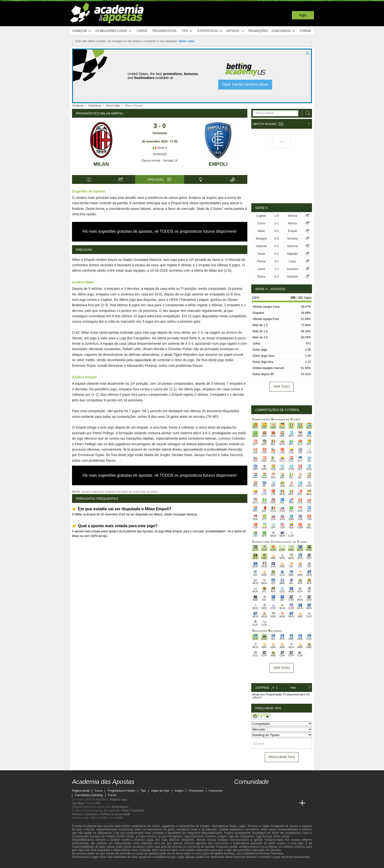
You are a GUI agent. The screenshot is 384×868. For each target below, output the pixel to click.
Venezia (293, 239)
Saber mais (187, 41)
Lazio (293, 261)
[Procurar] (306, 113)
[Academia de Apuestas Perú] (293, 803)
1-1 (276, 223)
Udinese (261, 246)
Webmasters (120, 807)
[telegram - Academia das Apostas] (284, 793)
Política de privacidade (115, 814)
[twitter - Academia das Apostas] (247, 793)
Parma (261, 261)
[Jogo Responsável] (139, 864)
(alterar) (257, 697)
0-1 (276, 254)
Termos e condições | (86, 814)
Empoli (218, 164)
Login (303, 15)
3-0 (276, 231)
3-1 (276, 261)
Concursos (284, 31)
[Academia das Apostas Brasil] (247, 803)
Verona (292, 216)
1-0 (276, 216)
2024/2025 (160, 154)
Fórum (305, 31)
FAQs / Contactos (133, 811)
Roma (261, 277)
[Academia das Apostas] (238, 803)
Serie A (160, 148)
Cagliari (261, 216)
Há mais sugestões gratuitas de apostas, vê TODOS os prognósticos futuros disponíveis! (160, 231)
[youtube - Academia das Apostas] (257, 793)
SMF (97, 803)
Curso (142, 31)
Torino (261, 254)
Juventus (292, 269)
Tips (187, 31)
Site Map (78, 803)
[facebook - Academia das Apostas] (266, 793)
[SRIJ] (157, 864)
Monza (292, 223)
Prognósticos (164, 31)
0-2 (276, 246)
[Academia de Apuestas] (266, 803)
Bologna (261, 239)
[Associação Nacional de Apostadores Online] (118, 864)
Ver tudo (282, 387)
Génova (292, 246)
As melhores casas (113, 31)
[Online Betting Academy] (257, 803)
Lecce (261, 269)
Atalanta (292, 277)
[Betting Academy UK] (284, 803)
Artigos (235, 31)
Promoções (258, 31)
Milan (101, 164)
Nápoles (292, 254)
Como (261, 223)
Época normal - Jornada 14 (160, 161)
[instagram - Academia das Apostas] (275, 793)
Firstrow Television (271, 854)
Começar (82, 31)
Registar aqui (119, 800)
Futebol (205, 826)
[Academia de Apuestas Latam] (275, 803)
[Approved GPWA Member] (104, 864)
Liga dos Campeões (241, 836)
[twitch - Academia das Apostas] (238, 793)
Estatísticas (210, 31)
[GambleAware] (84, 864)
